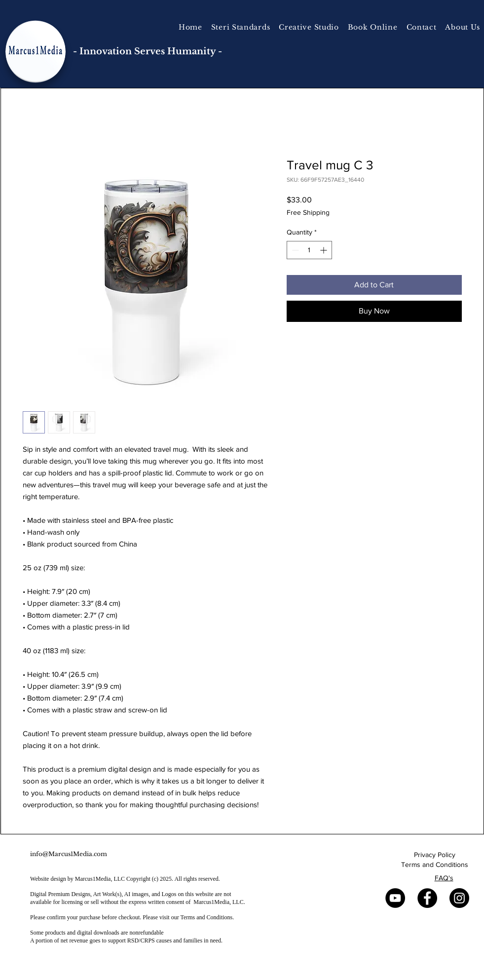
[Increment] (324, 250)
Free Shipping (308, 212)
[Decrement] (294, 250)
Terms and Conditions (435, 864)
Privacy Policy (435, 855)
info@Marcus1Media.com (69, 854)
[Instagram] (459, 898)
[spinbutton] (309, 250)
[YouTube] (395, 898)
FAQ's (444, 878)
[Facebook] (427, 898)
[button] (309, 27)
